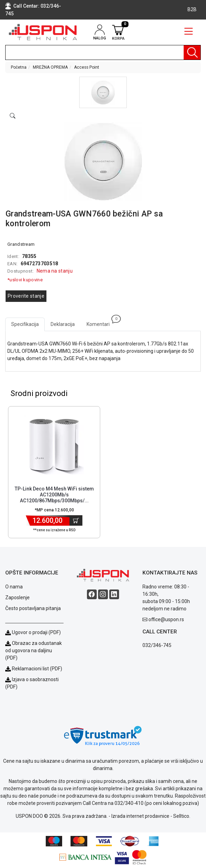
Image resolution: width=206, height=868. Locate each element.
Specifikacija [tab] (25, 324)
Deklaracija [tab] (63, 324)
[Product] (54, 445)
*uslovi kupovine (25, 280)
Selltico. (182, 816)
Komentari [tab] (101, 322)
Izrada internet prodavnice (140, 816)
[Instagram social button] (103, 594)
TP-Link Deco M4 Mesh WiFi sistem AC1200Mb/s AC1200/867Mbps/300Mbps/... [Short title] (54, 495)
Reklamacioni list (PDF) (34, 669)
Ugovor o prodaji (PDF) (33, 632)
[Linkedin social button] (114, 594)
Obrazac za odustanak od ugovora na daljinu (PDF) (34, 650)
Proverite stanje (26, 296)
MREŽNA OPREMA (50, 67)
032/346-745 (157, 645)
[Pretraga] (192, 52)
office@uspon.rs (166, 619)
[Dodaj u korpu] (76, 520)
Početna (19, 67)
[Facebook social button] (92, 594)
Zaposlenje (17, 597)
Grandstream (21, 244)
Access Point (87, 67)
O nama (14, 587)
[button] (103, 92)
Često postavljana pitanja (33, 608)
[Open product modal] (13, 116)
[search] (103, 52)
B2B (192, 9)
